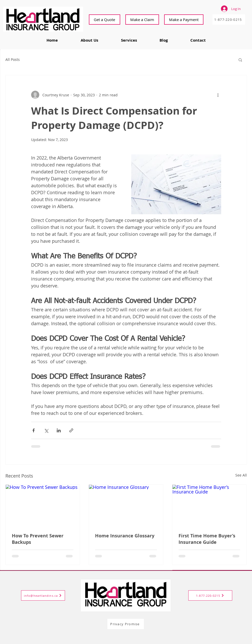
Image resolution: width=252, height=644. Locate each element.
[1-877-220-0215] (229, 20)
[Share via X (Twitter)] (46, 430)
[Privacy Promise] (126, 624)
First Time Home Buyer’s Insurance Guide (207, 539)
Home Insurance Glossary (125, 536)
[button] (240, 60)
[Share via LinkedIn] (59, 430)
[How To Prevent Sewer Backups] (43, 506)
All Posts (13, 59)
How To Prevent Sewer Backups (38, 539)
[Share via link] (71, 430)
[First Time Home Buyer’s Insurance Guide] (209, 506)
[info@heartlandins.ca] (43, 595)
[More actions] (218, 95)
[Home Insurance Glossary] (126, 506)
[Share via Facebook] (34, 430)
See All (241, 475)
